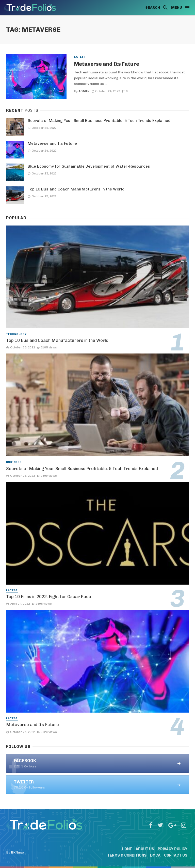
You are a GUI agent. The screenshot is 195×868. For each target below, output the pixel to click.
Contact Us (176, 855)
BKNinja (18, 852)
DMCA (155, 855)
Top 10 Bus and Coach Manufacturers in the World (76, 189)
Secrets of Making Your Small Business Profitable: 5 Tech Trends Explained (99, 121)
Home (127, 849)
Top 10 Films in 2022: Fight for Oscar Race (49, 597)
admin (84, 91)
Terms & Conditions (127, 855)
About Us (145, 849)
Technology (16, 334)
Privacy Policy (173, 849)
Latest (80, 57)
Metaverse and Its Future (107, 64)
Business (14, 462)
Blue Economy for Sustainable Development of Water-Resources (89, 166)
